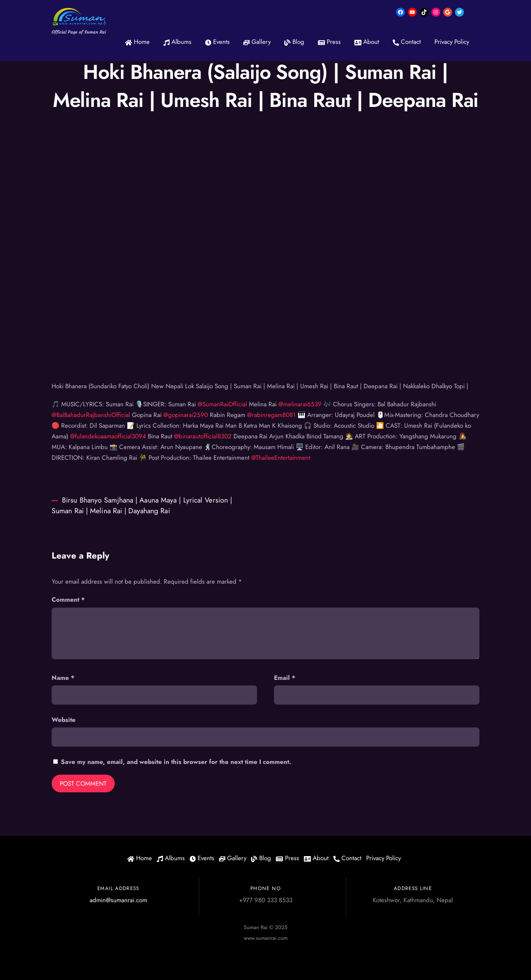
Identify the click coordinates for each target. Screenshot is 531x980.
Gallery (257, 42)
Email (285, 678)
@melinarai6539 (300, 404)
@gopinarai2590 (186, 415)
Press (329, 42)
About (367, 42)
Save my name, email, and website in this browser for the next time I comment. (176, 762)
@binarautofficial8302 (203, 436)
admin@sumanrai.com (118, 900)
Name (63, 678)
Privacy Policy (452, 42)
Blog (294, 42)
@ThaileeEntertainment (281, 458)
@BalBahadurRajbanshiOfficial (91, 415)
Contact (407, 42)
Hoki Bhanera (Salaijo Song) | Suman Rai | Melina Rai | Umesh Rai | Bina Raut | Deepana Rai (266, 86)
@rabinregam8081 (271, 415)
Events (217, 42)
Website (64, 720)
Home (137, 42)
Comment (68, 600)
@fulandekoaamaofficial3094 (108, 436)
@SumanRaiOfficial (222, 404)
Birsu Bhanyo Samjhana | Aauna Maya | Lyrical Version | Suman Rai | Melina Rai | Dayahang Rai (142, 505)
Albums (177, 42)
